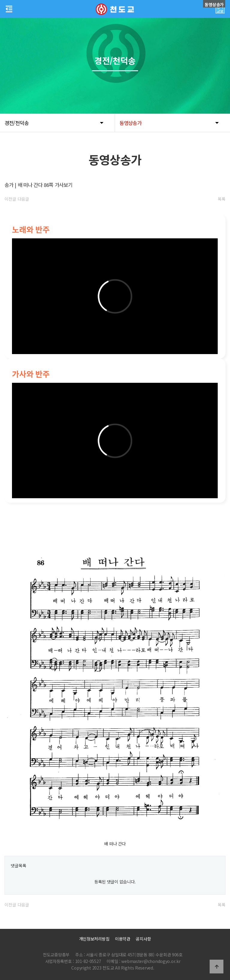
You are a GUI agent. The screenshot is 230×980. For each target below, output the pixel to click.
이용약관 (123, 939)
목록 (221, 199)
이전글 (10, 199)
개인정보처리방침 (94, 939)
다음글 (23, 199)
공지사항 (143, 939)
